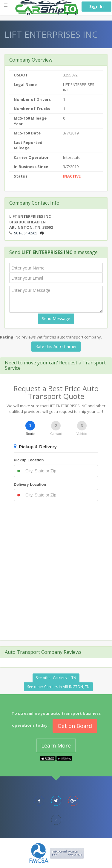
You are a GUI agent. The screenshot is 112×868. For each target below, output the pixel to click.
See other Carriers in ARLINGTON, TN (58, 687)
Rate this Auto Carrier (56, 346)
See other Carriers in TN (56, 678)
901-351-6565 (26, 233)
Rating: (7, 337)
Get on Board (75, 726)
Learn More (56, 745)
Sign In (96, 6)
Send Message (56, 318)
